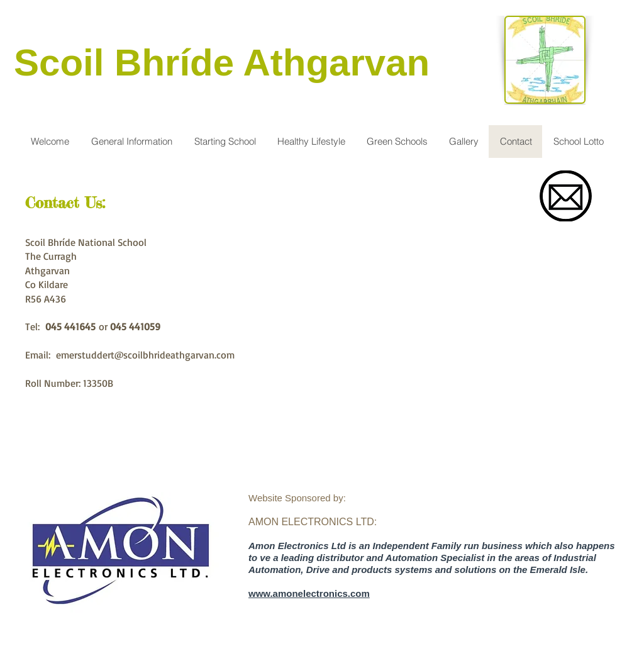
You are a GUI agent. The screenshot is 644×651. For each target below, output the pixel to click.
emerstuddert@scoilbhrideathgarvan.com (145, 355)
